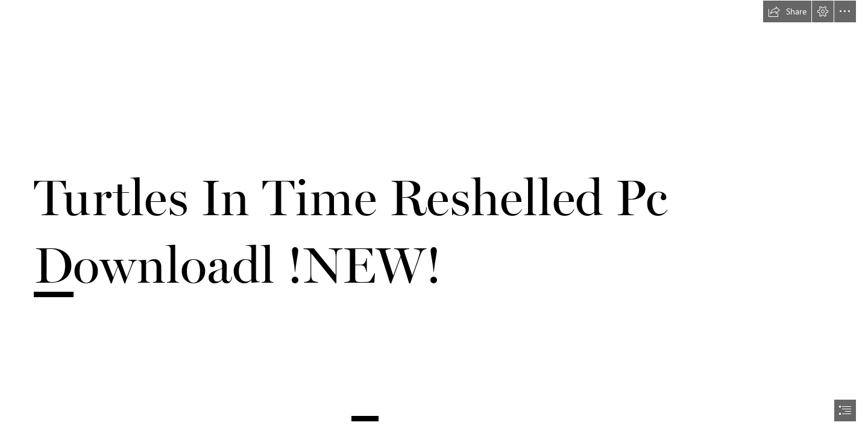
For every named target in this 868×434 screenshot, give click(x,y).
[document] (434, 217)
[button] (787, 11)
